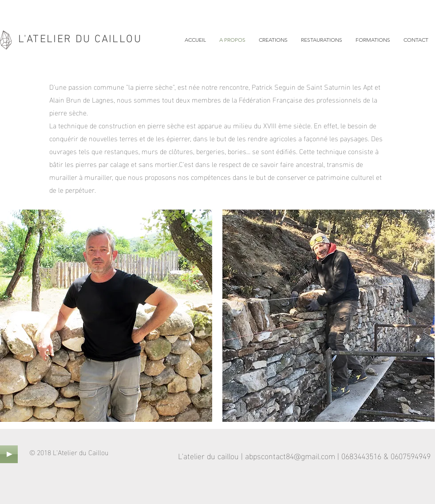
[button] (273, 40)
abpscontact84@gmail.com (290, 455)
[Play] (9, 454)
